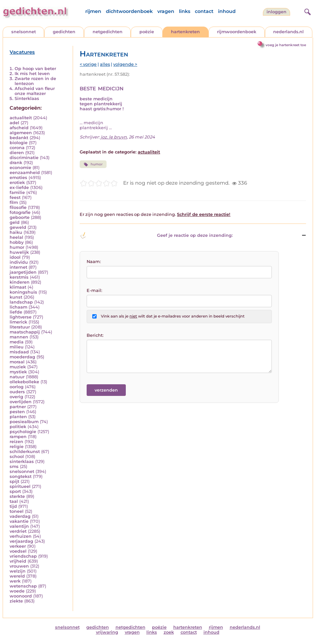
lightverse (21, 317)
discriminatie (24, 158)
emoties (18, 178)
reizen (16, 442)
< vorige (88, 64)
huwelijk (19, 252)
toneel (17, 511)
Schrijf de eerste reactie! (204, 214)
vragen (166, 11)
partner (18, 407)
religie (17, 447)
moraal (17, 362)
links (185, 11)
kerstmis (19, 277)
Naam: (94, 262)
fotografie (20, 212)
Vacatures (22, 52)
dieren (17, 153)
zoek (169, 632)
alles (105, 64)
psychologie (23, 432)
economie (20, 168)
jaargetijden (23, 272)
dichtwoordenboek (129, 11)
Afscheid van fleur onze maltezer (35, 91)
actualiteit (21, 118)
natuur (17, 377)
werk (15, 581)
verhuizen (21, 536)
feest (15, 197)
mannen (19, 337)
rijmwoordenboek (237, 32)
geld (15, 222)
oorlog (17, 387)
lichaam (18, 307)
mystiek (18, 372)
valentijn (19, 526)
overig (16, 397)
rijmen (93, 11)
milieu (17, 347)
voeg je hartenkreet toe (286, 45)
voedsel (18, 551)
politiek (18, 427)
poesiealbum (24, 422)
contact (204, 11)
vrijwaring (107, 632)
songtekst (21, 476)
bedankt (19, 138)
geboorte (20, 217)
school (17, 457)
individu (19, 262)
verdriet (18, 531)
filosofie (18, 207)
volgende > (125, 64)
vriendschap (23, 556)
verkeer (18, 546)
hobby (17, 242)
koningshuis (23, 292)
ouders (17, 392)
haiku (16, 232)
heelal (16, 237)
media (17, 342)
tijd (13, 506)
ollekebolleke (24, 382)
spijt (14, 481)
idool (15, 257)
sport (15, 491)
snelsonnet (24, 32)
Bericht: (95, 335)
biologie (19, 143)
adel (14, 123)
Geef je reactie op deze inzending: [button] (156, 235)
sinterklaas (22, 461)
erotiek (17, 183)
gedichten (64, 32)
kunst (16, 297)
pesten (17, 412)
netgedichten (108, 32)
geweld (18, 227)
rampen (18, 437)
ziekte (16, 601)
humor (17, 247)
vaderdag (20, 516)
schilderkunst (25, 452)
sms (14, 466)
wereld (17, 576)
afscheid (19, 128)
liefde (16, 312)
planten (18, 417)
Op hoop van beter (35, 69)
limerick (18, 322)
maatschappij (25, 332)
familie (17, 192)
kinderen (20, 282)
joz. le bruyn (114, 137)
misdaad (19, 352)
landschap (21, 302)
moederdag (22, 357)
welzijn (18, 571)
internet (18, 267)
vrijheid (18, 561)
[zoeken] (307, 11)
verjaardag (21, 541)
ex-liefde (19, 187)
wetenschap (23, 586)
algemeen (21, 133)
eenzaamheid (25, 173)
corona (17, 148)
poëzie (147, 32)
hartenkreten (185, 32)
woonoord (21, 596)
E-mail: (94, 290)
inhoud (227, 11)
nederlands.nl (288, 32)
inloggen (276, 12)
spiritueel (20, 486)
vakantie (19, 521)
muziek (18, 367)
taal (14, 501)
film (14, 202)
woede (17, 591)
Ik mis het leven (32, 74)
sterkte (17, 496)
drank (16, 163)
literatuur (20, 327)
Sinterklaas (27, 98)
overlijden (21, 402)
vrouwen (19, 566)
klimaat (18, 287)
